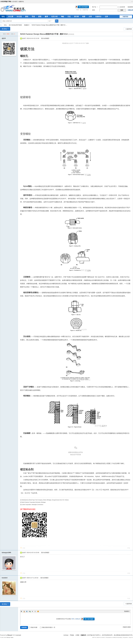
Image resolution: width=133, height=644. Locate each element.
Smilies (38, 611)
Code (35, 611)
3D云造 (19, 16)
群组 (27, 16)
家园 (40, 16)
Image (27, 611)
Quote (32, 611)
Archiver (66, 635)
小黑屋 (77, 635)
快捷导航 (125, 17)
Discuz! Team (10, 637)
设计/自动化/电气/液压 (15, 25)
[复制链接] (71, 34)
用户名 (94, 7)
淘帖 (63, 16)
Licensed (18, 635)
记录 (106, 16)
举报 (129, 548)
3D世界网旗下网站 (6, 2)
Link (30, 611)
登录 (73, 619)
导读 (33, 16)
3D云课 (11, 16)
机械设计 (27, 25)
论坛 (5, 25)
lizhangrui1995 (6, 553)
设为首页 (15, 2)
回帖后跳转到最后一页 (48, 627)
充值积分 (98, 16)
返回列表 (129, 29)
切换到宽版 (132, 2)
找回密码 (130, 7)
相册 (84, 16)
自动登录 (121, 7)
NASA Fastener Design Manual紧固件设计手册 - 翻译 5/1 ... (49, 25)
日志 (69, 16)
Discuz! (10, 635)
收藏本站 (21, 2)
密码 (94, 10)
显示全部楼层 (45, 38)
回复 (24, 548)
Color (24, 611)
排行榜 (76, 16)
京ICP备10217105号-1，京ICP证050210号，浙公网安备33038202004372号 (110, 635)
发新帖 (4, 29)
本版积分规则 (127, 627)
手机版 (72, 635)
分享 (90, 16)
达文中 (4, 38)
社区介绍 (54, 16)
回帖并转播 (33, 627)
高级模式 (127, 611)
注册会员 (130, 10)
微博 (46, 16)
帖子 (50, 21)
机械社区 (1, 25)
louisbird (5, 578)
